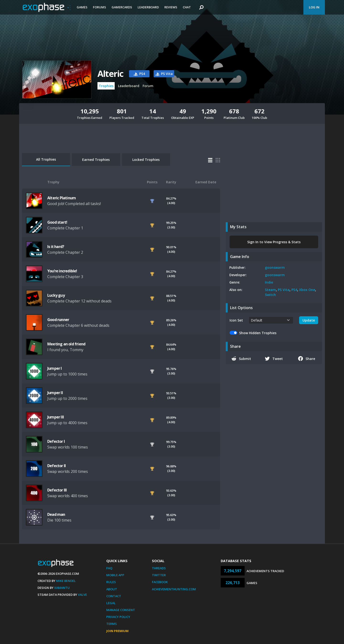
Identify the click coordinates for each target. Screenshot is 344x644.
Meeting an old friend (66, 344)
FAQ (109, 568)
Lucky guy (56, 295)
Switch (270, 295)
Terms (112, 624)
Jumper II (55, 393)
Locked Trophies (146, 160)
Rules (111, 582)
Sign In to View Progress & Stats (274, 242)
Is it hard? (56, 247)
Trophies (106, 86)
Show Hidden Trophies (258, 333)
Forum (148, 86)
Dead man (56, 514)
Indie (269, 282)
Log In (314, 7)
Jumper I (55, 368)
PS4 (294, 290)
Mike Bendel (66, 581)
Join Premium (117, 631)
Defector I (56, 441)
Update (309, 320)
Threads (159, 568)
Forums (99, 7)
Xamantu (62, 588)
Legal (111, 603)
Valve (82, 595)
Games (82, 7)
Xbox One (307, 290)
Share (307, 359)
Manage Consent (121, 610)
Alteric (110, 74)
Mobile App (115, 575)
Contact (114, 596)
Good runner (58, 320)
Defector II (56, 466)
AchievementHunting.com (174, 589)
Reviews (171, 7)
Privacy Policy (118, 617)
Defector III (57, 490)
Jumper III (56, 417)
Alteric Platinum (62, 198)
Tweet (274, 359)
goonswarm (275, 267)
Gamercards (122, 7)
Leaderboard (148, 7)
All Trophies (46, 159)
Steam (270, 290)
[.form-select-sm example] (271, 320)
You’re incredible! (62, 271)
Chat (187, 7)
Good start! (57, 222)
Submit (241, 359)
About (112, 589)
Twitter (159, 575)
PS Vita (284, 290)
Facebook (160, 582)
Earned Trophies (96, 160)
